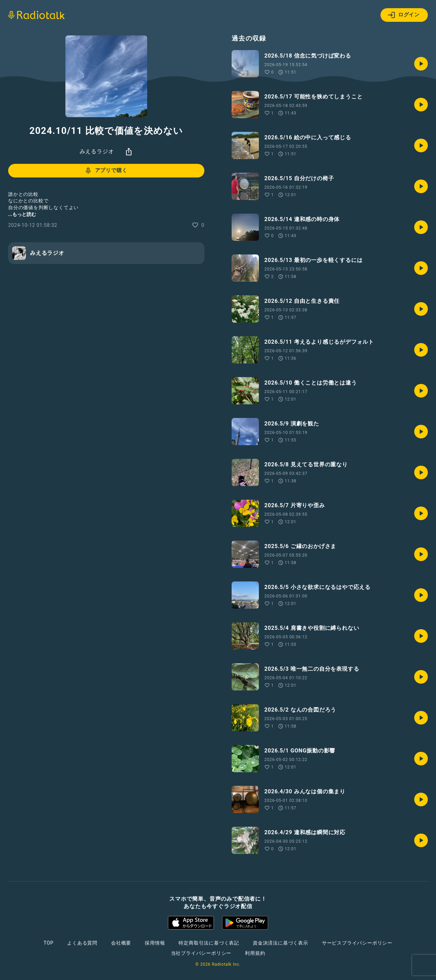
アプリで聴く (106, 171)
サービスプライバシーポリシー (357, 943)
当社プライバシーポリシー (201, 953)
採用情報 (155, 943)
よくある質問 (82, 943)
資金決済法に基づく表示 (281, 943)
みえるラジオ (97, 151)
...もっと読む (22, 214)
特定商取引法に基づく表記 (209, 943)
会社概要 (121, 943)
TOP (49, 943)
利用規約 (255, 953)
